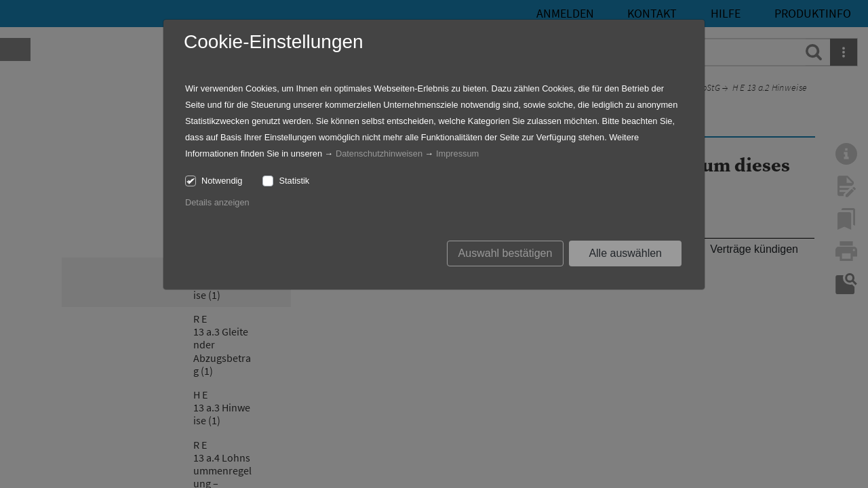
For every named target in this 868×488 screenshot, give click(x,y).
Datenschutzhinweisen (379, 154)
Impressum (457, 154)
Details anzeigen (217, 202)
